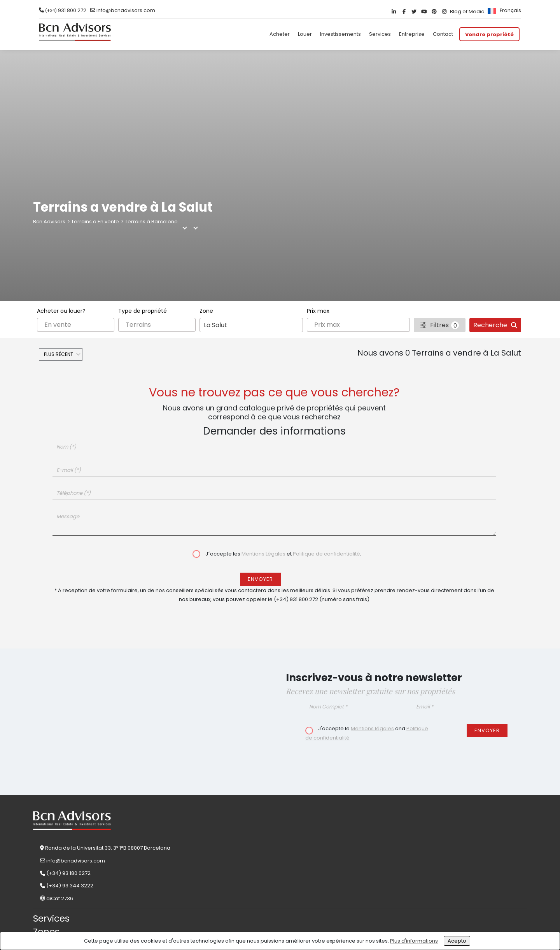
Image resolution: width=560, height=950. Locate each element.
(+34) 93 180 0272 (68, 873)
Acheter (280, 34)
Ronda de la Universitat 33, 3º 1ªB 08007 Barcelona (108, 848)
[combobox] (251, 325)
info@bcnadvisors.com (126, 10)
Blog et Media (467, 11)
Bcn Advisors (49, 222)
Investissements (340, 34)
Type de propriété (143, 311)
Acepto (457, 941)
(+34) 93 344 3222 (70, 886)
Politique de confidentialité (326, 554)
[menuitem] (503, 10)
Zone (206, 311)
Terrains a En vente (95, 222)
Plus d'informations (414, 941)
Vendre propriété (489, 34)
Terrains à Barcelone (151, 222)
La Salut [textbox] (215, 325)
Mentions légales (372, 728)
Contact (443, 34)
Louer (305, 34)
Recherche (495, 325)
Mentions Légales (263, 554)
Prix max (318, 311)
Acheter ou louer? (61, 311)
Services (380, 34)
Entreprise (412, 34)
